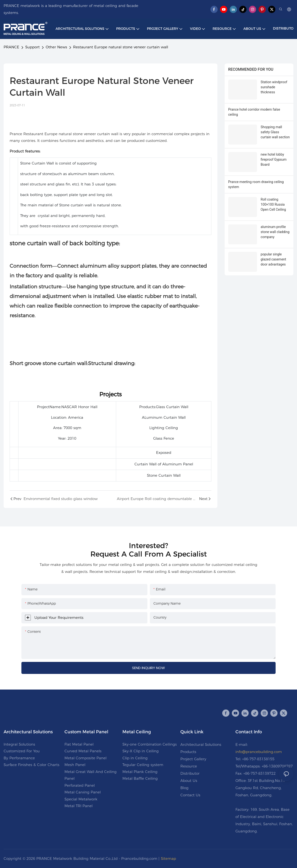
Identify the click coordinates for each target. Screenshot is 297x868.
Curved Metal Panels (83, 751)
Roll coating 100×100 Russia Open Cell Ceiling (273, 204)
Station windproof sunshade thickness (274, 87)
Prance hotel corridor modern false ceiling (254, 112)
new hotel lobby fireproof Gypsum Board (274, 159)
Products (188, 752)
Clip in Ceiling (135, 758)
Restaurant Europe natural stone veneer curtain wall (121, 47)
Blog (184, 788)
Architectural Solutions (201, 744)
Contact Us (190, 795)
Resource (189, 766)
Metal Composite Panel (85, 758)
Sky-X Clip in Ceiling (141, 751)
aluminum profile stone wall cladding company (275, 232)
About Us (189, 781)
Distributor (190, 773)
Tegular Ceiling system (143, 765)
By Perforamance (19, 758)
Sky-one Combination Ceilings (150, 744)
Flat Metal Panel (79, 744)
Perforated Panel (80, 785)
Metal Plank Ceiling (140, 772)
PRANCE (11, 47)
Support (32, 47)
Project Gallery (193, 759)
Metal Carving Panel (83, 792)
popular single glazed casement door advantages (273, 259)
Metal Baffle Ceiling (140, 778)
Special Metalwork (81, 799)
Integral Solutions (19, 744)
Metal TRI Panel (79, 806)
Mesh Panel (75, 765)
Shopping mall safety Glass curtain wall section (275, 132)
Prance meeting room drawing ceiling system (256, 184)
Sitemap (168, 858)
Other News (56, 47)
